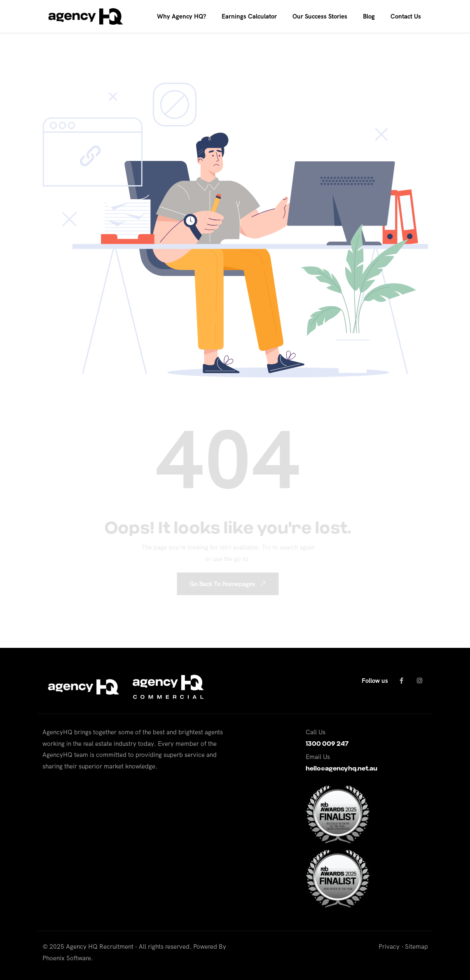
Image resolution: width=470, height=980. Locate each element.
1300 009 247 (327, 744)
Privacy (389, 946)
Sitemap (416, 946)
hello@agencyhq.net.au (341, 768)
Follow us (375, 681)
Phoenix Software (67, 958)
